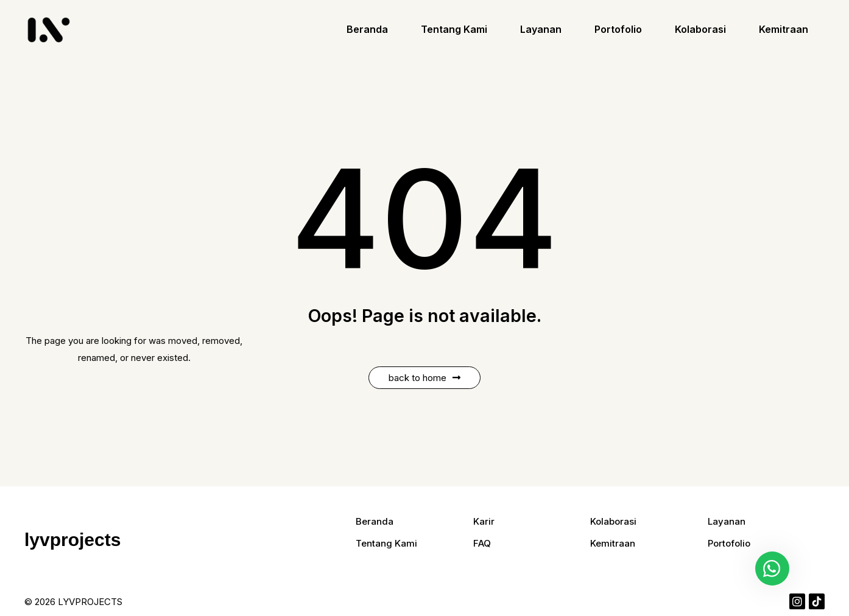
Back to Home (424, 378)
